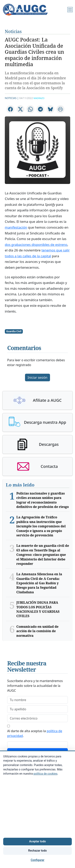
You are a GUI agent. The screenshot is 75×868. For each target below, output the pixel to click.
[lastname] (37, 709)
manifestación (16, 227)
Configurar (37, 860)
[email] (37, 718)
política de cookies (46, 774)
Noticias (13, 31)
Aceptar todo (37, 841)
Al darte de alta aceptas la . (35, 733)
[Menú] (70, 10)
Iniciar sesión (37, 377)
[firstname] (37, 700)
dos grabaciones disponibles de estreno (36, 245)
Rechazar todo (37, 851)
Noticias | (12, 98)
